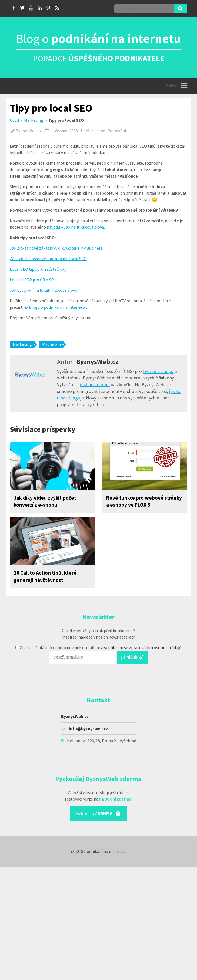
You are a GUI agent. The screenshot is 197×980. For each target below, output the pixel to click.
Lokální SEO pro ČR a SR (32, 280)
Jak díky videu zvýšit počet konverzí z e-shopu (45, 501)
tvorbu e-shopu (158, 371)
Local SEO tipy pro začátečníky (38, 269)
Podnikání (117, 131)
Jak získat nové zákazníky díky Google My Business (56, 248)
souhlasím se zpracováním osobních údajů (143, 647)
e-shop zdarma (95, 385)
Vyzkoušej (97, 813)
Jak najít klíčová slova (84, 227)
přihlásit (132, 657)
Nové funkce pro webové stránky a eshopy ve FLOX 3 (144, 501)
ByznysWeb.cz (29, 131)
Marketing (34, 120)
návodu (53, 227)
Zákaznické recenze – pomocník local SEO (48, 259)
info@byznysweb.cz (89, 728)
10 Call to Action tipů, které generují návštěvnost (45, 576)
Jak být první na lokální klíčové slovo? (44, 290)
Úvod (14, 120)
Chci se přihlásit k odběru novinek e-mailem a (98, 647)
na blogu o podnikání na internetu (55, 307)
